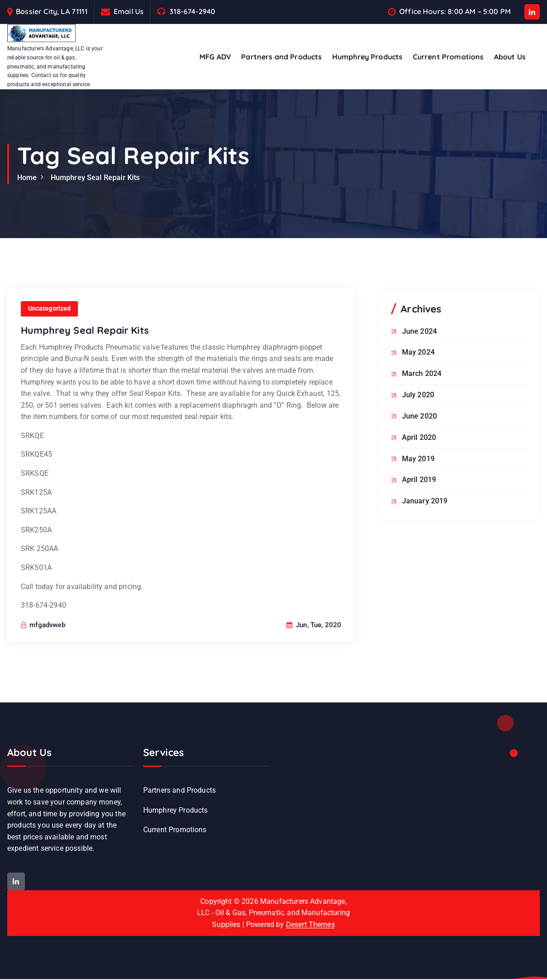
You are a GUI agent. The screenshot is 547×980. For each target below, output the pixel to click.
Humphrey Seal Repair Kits (95, 178)
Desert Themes (310, 926)
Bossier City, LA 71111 (52, 12)
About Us (510, 57)
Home (27, 178)
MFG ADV (215, 57)
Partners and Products (281, 57)
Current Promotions (448, 57)
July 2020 (418, 394)
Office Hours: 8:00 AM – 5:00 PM (455, 12)
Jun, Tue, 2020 (314, 650)
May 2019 (418, 458)
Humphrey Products (368, 57)
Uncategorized (50, 334)
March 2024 (422, 373)
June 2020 (419, 416)
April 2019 (419, 479)
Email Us (129, 12)
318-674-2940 (192, 12)
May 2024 (418, 352)
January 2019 (425, 500)
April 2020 (419, 437)
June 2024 (419, 331)
